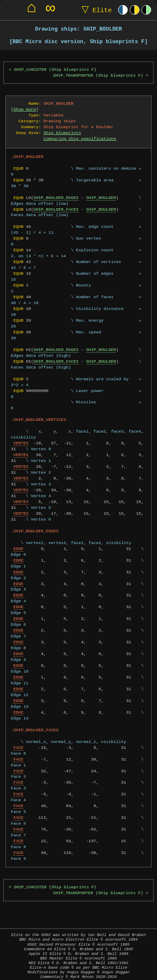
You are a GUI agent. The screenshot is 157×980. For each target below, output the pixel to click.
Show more (25, 109)
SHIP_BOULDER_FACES (56, 209)
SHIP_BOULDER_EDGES (56, 198)
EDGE (18, 543)
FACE (18, 742)
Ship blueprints (62, 133)
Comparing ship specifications (80, 139)
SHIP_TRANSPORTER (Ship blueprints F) (98, 76)
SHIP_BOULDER (101, 198)
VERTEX (21, 437)
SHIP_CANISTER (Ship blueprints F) (55, 70)
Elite (95, 10)
